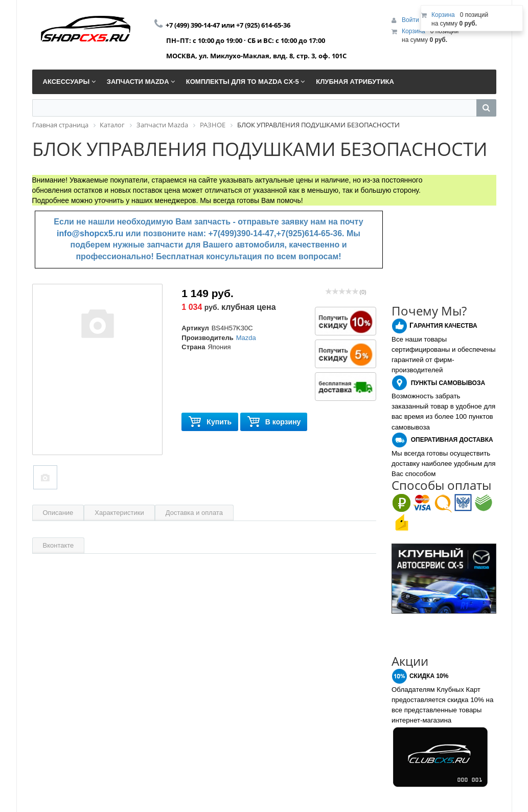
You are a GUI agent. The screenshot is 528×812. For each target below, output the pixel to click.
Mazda (246, 338)
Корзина (414, 31)
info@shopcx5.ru (90, 233)
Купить (210, 422)
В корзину (274, 422)
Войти (411, 20)
